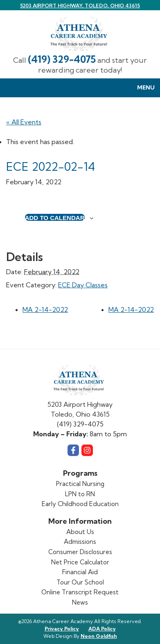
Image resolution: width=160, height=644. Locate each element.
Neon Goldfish (99, 636)
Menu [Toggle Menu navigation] (142, 88)
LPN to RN (80, 494)
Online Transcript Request (80, 592)
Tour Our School (80, 582)
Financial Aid (80, 572)
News (80, 602)
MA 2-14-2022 (45, 309)
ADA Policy (102, 629)
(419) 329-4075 (62, 59)
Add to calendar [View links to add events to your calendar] (55, 218)
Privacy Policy (62, 629)
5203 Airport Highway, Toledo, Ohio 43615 (80, 6)
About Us (80, 532)
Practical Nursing (80, 484)
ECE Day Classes (83, 285)
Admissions (80, 542)
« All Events (24, 122)
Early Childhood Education (80, 504)
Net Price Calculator (80, 562)
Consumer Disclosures (80, 552)
